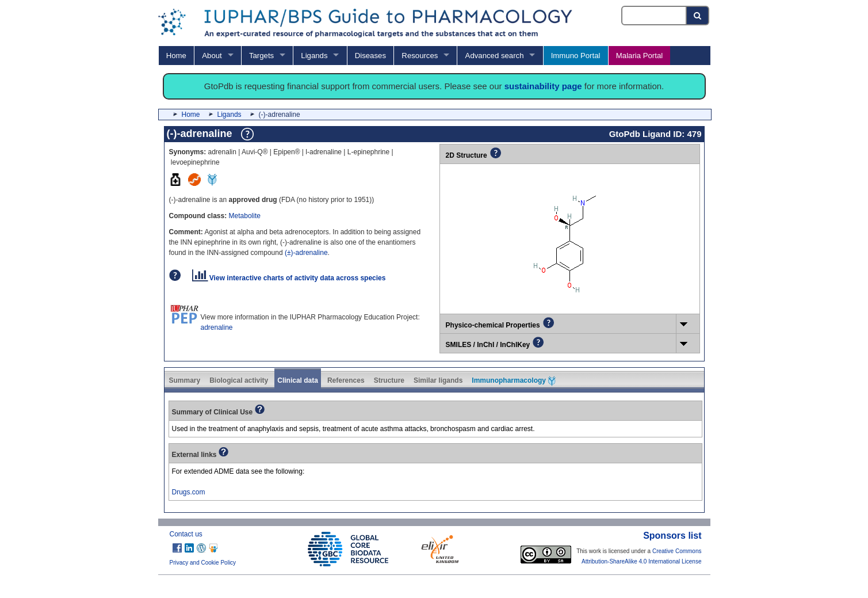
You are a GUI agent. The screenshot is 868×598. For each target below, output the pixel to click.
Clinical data (298, 380)
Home (176, 56)
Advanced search (495, 56)
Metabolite (245, 216)
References (346, 380)
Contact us (186, 534)
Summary (185, 380)
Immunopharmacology (514, 381)
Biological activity (239, 380)
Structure (389, 380)
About (212, 56)
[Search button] (698, 16)
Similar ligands (438, 380)
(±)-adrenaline (306, 253)
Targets (261, 56)
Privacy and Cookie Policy (203, 563)
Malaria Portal (639, 56)
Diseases (370, 56)
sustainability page (543, 86)
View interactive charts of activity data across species (289, 278)
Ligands (314, 56)
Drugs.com (189, 492)
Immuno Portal (576, 56)
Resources (420, 56)
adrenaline (217, 327)
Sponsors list (672, 536)
